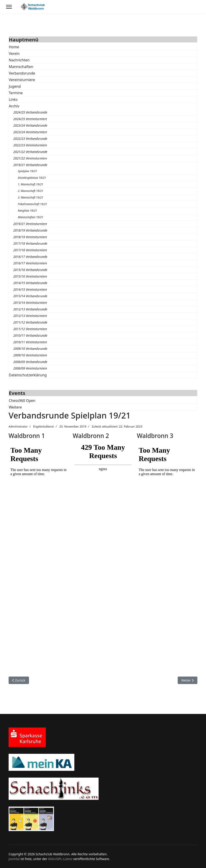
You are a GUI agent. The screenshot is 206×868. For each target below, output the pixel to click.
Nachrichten (19, 60)
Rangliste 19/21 (28, 211)
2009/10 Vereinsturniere (30, 355)
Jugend (15, 86)
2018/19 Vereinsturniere (30, 237)
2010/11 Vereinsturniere (30, 342)
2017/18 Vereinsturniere (30, 250)
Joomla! (14, 859)
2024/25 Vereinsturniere (30, 119)
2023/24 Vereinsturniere (30, 132)
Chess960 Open (22, 401)
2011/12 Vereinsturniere (30, 329)
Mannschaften (21, 67)
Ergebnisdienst (43, 426)
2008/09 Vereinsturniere (30, 368)
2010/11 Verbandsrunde (30, 335)
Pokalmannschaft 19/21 (33, 204)
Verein (14, 53)
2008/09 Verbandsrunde (30, 362)
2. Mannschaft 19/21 (31, 191)
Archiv (14, 106)
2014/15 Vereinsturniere (30, 289)
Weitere (15, 407)
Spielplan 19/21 (28, 171)
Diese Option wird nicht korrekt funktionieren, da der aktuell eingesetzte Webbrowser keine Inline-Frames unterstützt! (39, 555)
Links (13, 99)
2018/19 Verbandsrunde (30, 230)
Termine (16, 93)
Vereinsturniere (22, 80)
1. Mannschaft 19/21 (31, 184)
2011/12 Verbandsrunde (30, 322)
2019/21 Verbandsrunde (30, 165)
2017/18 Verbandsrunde (30, 243)
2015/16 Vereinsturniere (30, 276)
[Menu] (9, 7)
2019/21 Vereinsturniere (30, 224)
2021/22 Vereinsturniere (30, 158)
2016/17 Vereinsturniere (30, 263)
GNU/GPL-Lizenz (60, 859)
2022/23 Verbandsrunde (30, 139)
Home (14, 47)
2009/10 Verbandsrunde (30, 349)
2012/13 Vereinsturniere (30, 316)
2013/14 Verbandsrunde (30, 296)
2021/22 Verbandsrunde (30, 152)
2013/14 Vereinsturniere (30, 303)
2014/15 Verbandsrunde (30, 283)
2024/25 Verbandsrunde (30, 112)
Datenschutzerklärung (28, 375)
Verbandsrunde (22, 73)
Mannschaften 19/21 (31, 217)
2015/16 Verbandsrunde (30, 270)
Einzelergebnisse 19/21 (32, 178)
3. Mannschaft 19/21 (31, 197)
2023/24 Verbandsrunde (30, 125)
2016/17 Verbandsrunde (30, 257)
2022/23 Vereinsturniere (30, 145)
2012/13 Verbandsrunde (30, 309)
